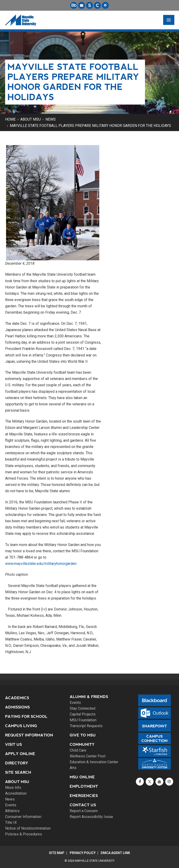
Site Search (18, 772)
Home (10, 119)
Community (82, 744)
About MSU (31, 119)
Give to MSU (83, 735)
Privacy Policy (83, 853)
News (51, 119)
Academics (17, 698)
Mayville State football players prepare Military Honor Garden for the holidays (90, 126)
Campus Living (21, 726)
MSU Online (82, 777)
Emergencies (84, 796)
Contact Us (83, 805)
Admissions (17, 707)
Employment (84, 786)
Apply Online (20, 754)
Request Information (29, 735)
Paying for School (26, 717)
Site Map (56, 853)
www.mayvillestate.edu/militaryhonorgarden (41, 564)
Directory (17, 763)
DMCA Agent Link (116, 853)
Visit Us (14, 744)
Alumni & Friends (89, 697)
